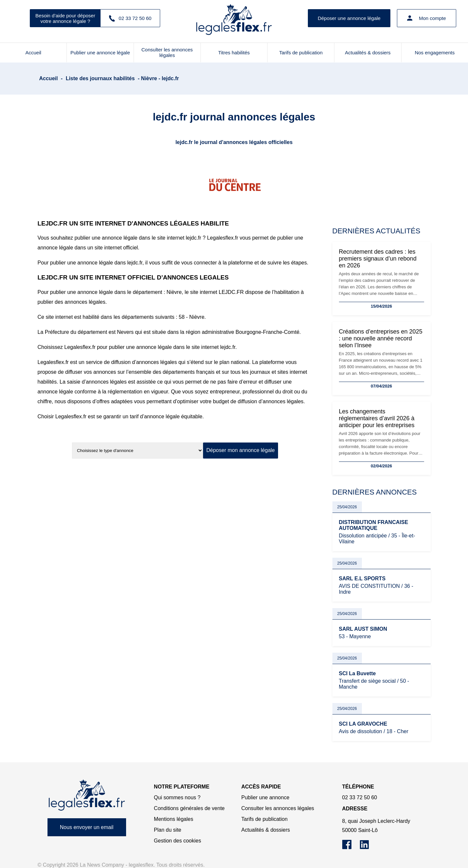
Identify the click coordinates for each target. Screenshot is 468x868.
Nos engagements (435, 53)
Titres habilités (234, 53)
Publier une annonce (265, 797)
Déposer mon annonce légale (241, 450)
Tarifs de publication (301, 53)
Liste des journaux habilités (100, 78)
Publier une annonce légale (100, 53)
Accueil (33, 53)
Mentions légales (174, 819)
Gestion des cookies (178, 841)
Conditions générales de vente (189, 808)
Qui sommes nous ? (177, 797)
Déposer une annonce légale (349, 18)
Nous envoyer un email (87, 827)
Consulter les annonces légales (167, 52)
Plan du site (168, 830)
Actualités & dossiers (368, 53)
